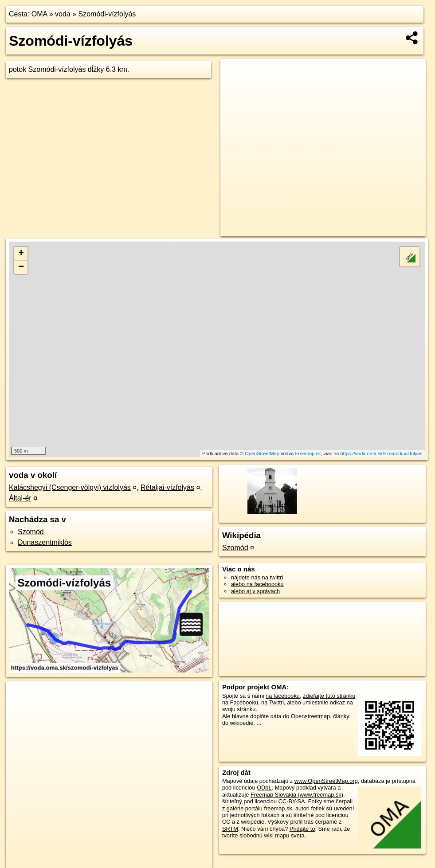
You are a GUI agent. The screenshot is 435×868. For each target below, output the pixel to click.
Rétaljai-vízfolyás (167, 487)
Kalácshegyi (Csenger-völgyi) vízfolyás (70, 487)
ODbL (264, 788)
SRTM (230, 829)
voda (63, 14)
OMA (39, 14)
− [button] (21, 267)
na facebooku (283, 696)
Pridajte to (302, 829)
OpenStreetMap (262, 454)
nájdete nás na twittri (257, 577)
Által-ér (20, 498)
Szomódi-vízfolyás (107, 14)
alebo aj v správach (255, 591)
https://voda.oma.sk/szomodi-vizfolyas (382, 454)
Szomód (31, 532)
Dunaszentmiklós (45, 542)
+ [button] (21, 254)
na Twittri (272, 702)
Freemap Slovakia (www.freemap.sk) (297, 795)
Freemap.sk (308, 454)
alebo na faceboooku (257, 584)
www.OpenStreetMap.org (326, 781)
